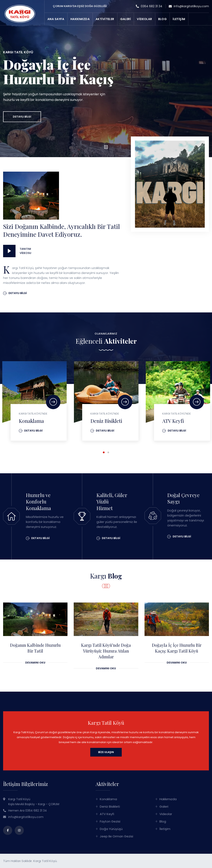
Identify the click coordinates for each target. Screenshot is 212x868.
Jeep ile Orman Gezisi (116, 836)
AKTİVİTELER (105, 19)
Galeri (164, 806)
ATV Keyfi (173, 421)
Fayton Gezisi (110, 821)
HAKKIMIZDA (80, 19)
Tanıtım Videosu (25, 251)
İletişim (165, 829)
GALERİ (126, 19)
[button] (106, 147)
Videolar (166, 814)
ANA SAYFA (56, 19)
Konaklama (31, 421)
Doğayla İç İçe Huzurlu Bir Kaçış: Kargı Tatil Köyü (177, 648)
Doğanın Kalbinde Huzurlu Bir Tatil (35, 648)
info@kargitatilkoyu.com (189, 6)
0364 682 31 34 (149, 6)
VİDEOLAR (144, 19)
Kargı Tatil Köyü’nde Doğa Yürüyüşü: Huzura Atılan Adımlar (106, 651)
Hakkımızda (168, 799)
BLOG (163, 19)
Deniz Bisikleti (106, 421)
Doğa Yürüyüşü (111, 829)
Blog (163, 821)
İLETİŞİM (179, 19)
